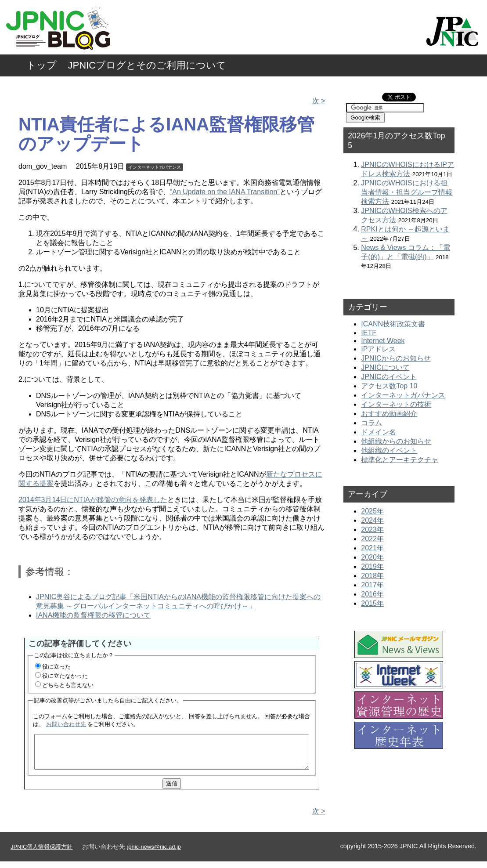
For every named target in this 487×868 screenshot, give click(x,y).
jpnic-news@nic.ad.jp (154, 853)
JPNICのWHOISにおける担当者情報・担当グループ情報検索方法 (407, 192)
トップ (41, 65)
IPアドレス (378, 349)
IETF (369, 333)
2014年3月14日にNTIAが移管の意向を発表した (93, 500)
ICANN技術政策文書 (393, 324)
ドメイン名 (379, 432)
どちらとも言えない (68, 685)
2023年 (372, 530)
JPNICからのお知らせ (396, 358)
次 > (319, 101)
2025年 (372, 511)
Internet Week (383, 341)
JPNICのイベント (389, 377)
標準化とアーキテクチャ (400, 460)
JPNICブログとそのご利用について (147, 65)
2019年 (372, 566)
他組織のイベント (389, 450)
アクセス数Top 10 (389, 386)
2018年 (372, 576)
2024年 (372, 520)
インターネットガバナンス (155, 167)
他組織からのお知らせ (396, 441)
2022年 (372, 539)
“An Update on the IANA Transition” (225, 192)
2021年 (372, 548)
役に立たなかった (65, 676)
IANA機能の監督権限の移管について (93, 615)
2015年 (372, 603)
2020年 (372, 557)
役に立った (56, 667)
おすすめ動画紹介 (389, 414)
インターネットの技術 (396, 404)
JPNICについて (385, 367)
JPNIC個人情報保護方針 (41, 853)
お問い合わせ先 (66, 724)
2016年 (372, 594)
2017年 (372, 585)
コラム (372, 423)
